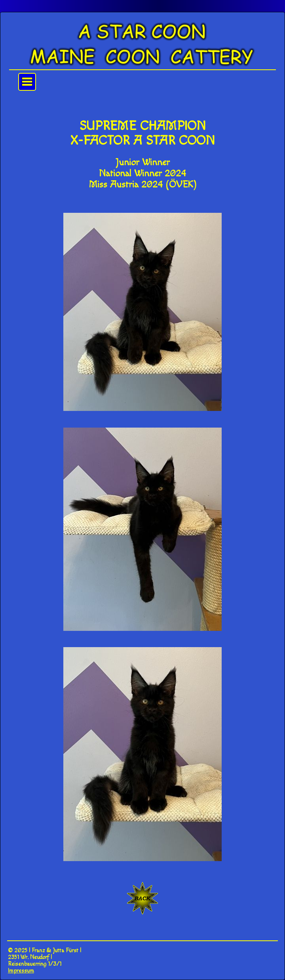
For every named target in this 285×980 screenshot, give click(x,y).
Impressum (21, 971)
